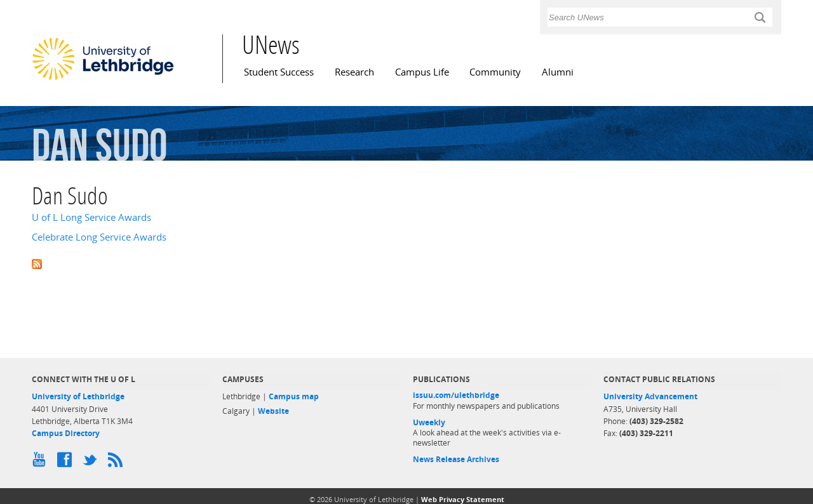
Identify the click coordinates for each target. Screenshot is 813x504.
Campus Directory (66, 433)
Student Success (279, 72)
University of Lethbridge (78, 396)
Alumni (558, 72)
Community (495, 72)
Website (273, 411)
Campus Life (422, 72)
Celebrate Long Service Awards (99, 237)
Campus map (294, 396)
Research (354, 72)
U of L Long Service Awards (91, 217)
